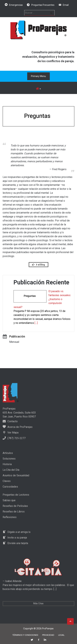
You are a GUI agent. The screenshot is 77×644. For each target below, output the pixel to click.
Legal (61, 635)
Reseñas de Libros (14, 512)
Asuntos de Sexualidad (16, 475)
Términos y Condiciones (25, 635)
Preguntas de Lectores (16, 495)
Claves (7, 481)
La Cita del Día (11, 470)
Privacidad (48, 635)
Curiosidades (10, 487)
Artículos (8, 453)
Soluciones (9, 459)
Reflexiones (10, 517)
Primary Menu (38, 76)
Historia (7, 464)
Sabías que (9, 500)
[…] (36, 323)
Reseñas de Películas (15, 506)
